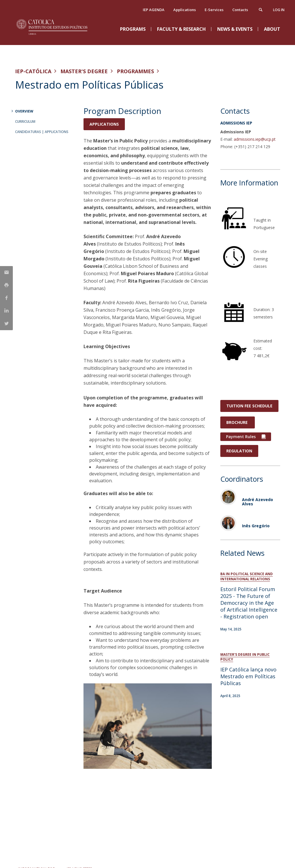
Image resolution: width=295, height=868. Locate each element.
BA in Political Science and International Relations (247, 576)
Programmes (135, 71)
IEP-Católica (33, 71)
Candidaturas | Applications (42, 132)
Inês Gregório (256, 526)
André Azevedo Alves (258, 502)
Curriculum (25, 121)
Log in (279, 10)
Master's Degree (84, 71)
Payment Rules (241, 437)
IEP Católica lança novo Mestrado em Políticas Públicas (248, 676)
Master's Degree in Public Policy (245, 657)
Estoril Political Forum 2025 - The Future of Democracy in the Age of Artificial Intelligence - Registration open (249, 603)
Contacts (240, 10)
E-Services (214, 10)
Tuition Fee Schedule (249, 406)
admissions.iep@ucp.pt (255, 139)
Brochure (238, 422)
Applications (185, 10)
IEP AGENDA (154, 10)
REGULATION (239, 451)
